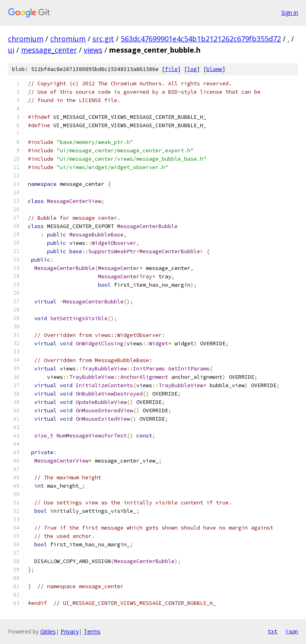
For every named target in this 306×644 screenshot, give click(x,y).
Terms (92, 631)
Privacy (70, 631)
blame (214, 69)
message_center (49, 50)
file (171, 69)
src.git (103, 39)
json (292, 631)
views (93, 50)
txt (273, 631)
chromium (26, 39)
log (192, 69)
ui (11, 50)
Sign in (290, 13)
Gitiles (48, 631)
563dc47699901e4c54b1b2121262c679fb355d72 (201, 39)
